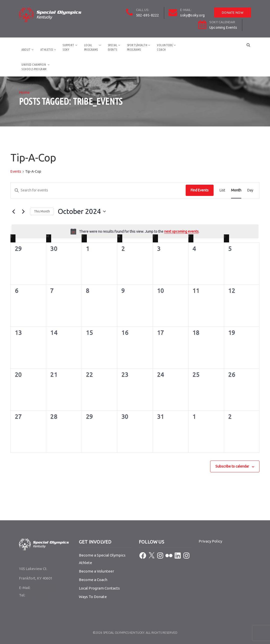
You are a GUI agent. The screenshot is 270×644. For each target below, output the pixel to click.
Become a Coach (93, 580)
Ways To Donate (93, 597)
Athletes (47, 50)
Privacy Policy (210, 541)
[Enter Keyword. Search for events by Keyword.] (98, 190)
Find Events (200, 190)
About (26, 50)
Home (24, 92)
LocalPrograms (91, 47)
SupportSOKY (68, 47)
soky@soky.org (192, 15)
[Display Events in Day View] (250, 190)
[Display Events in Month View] (236, 190)
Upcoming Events (223, 27)
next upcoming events (181, 231)
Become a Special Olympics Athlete (102, 559)
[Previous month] (13, 211)
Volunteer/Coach (165, 47)
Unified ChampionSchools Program (34, 67)
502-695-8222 (147, 15)
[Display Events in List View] (222, 190)
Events (16, 171)
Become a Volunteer (96, 571)
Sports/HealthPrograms (137, 47)
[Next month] (23, 211)
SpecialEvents (113, 47)
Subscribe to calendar (232, 466)
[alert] (135, 231)
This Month (42, 211)
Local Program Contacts (99, 588)
